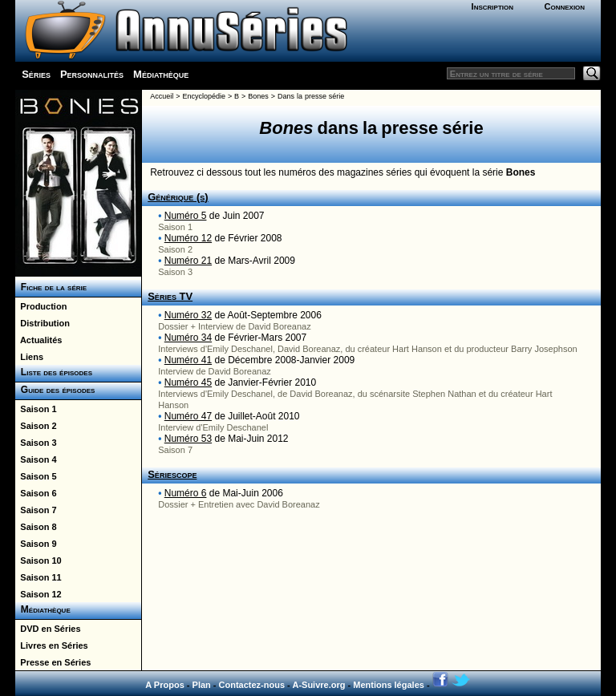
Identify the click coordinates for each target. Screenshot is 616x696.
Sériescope (172, 474)
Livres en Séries (52, 645)
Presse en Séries (53, 662)
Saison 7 (36, 510)
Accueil (162, 96)
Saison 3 (36, 443)
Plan (202, 685)
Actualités (38, 340)
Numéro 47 (188, 416)
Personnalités (92, 74)
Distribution (43, 323)
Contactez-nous (252, 685)
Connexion (564, 6)
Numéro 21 (188, 261)
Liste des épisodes (54, 372)
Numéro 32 (188, 315)
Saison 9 (36, 544)
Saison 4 (36, 459)
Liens (29, 357)
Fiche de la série (51, 287)
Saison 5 (36, 476)
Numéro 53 (188, 439)
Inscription (492, 6)
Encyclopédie (204, 96)
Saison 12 (38, 594)
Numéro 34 (188, 338)
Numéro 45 (188, 382)
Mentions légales (389, 685)
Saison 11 (38, 577)
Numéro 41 (188, 360)
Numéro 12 (188, 238)
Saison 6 (36, 493)
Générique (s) (178, 197)
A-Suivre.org (318, 685)
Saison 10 (38, 560)
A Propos (165, 685)
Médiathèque (161, 74)
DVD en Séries (48, 629)
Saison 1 (36, 409)
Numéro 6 (186, 493)
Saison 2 (36, 426)
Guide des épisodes (55, 390)
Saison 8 (36, 527)
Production (41, 306)
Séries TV (170, 296)
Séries (36, 74)
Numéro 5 (186, 216)
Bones (258, 96)
